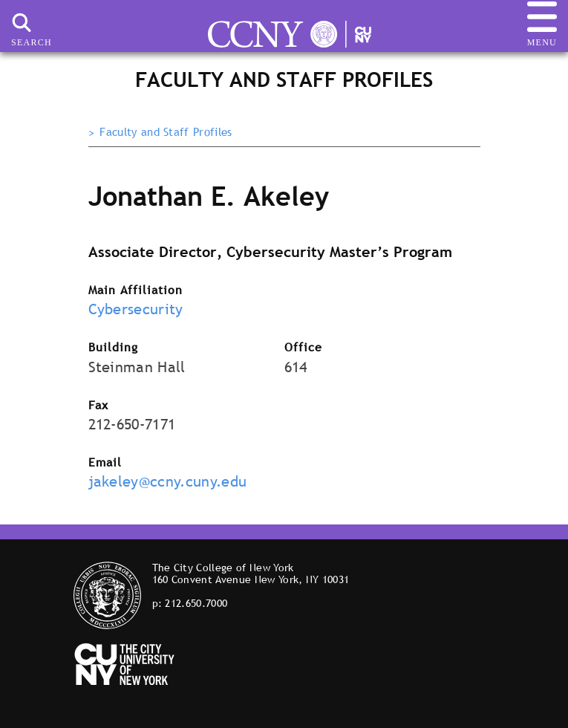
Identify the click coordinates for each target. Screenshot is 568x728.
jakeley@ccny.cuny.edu (168, 481)
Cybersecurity (136, 309)
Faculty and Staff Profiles (166, 132)
